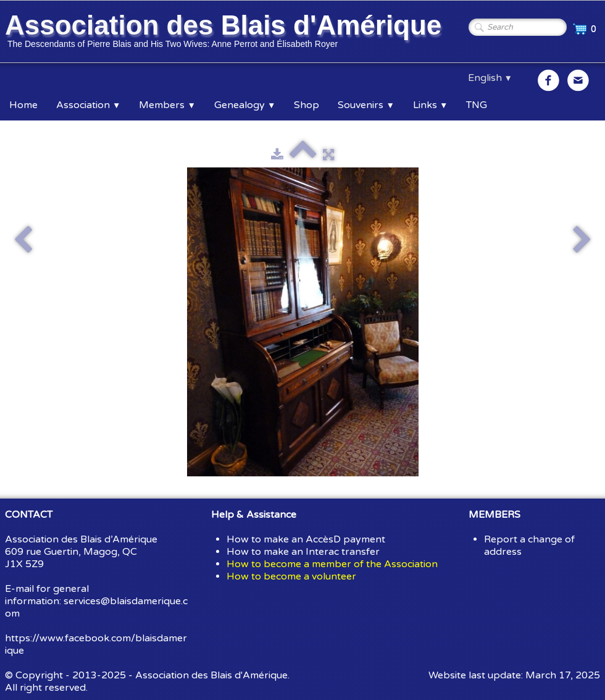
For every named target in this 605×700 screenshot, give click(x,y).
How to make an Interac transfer (303, 552)
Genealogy (245, 105)
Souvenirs (366, 105)
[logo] (225, 33)
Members (167, 105)
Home (23, 105)
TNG (477, 105)
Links (430, 105)
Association (88, 105)
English (490, 78)
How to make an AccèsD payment (306, 539)
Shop (307, 105)
